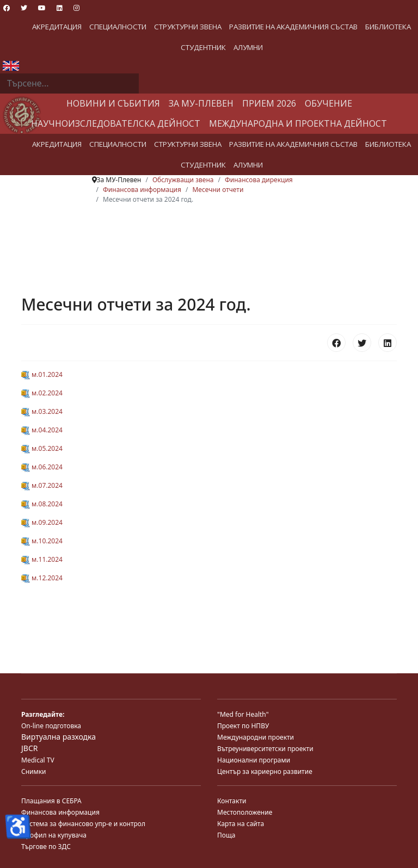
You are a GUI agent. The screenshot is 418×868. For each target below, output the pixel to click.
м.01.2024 (42, 374)
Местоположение (245, 812)
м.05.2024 (42, 448)
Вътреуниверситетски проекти (265, 749)
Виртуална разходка (59, 737)
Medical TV (38, 760)
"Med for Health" (243, 714)
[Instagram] (76, 8)
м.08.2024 (42, 504)
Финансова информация (60, 812)
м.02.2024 (42, 393)
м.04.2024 (42, 430)
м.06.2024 (42, 467)
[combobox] (69, 84)
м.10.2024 (42, 541)
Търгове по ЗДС (46, 847)
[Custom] (94, 8)
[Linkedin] (60, 8)
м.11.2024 (42, 559)
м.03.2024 (42, 411)
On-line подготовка (51, 726)
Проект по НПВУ (243, 726)
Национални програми (254, 760)
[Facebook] (7, 8)
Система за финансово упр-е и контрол (83, 824)
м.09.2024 (42, 522)
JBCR (29, 748)
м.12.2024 (42, 578)
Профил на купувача (54, 835)
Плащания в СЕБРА (51, 801)
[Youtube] (42, 8)
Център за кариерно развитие (265, 771)
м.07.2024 (42, 485)
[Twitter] (24, 8)
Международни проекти (256, 737)
